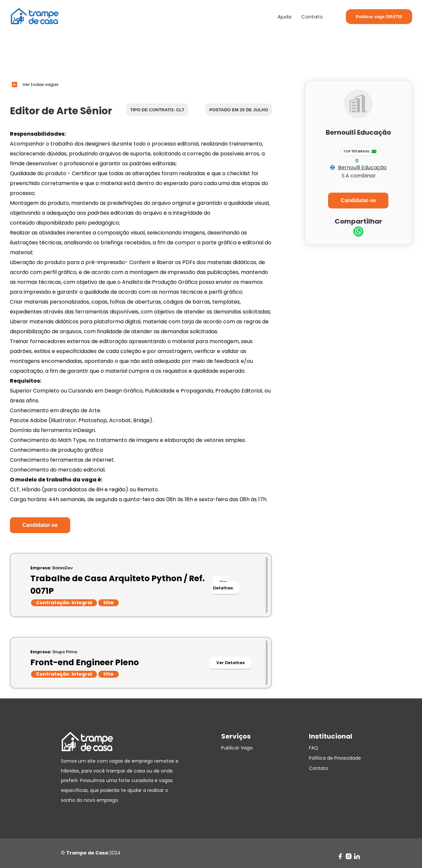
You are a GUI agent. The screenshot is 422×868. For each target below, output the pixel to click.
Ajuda (285, 17)
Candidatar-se (40, 525)
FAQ (314, 748)
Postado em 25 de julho (239, 110)
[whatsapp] (358, 232)
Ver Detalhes (223, 585)
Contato (312, 17)
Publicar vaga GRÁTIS (379, 17)
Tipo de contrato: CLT (157, 110)
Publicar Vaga (237, 748)
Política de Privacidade (335, 758)
